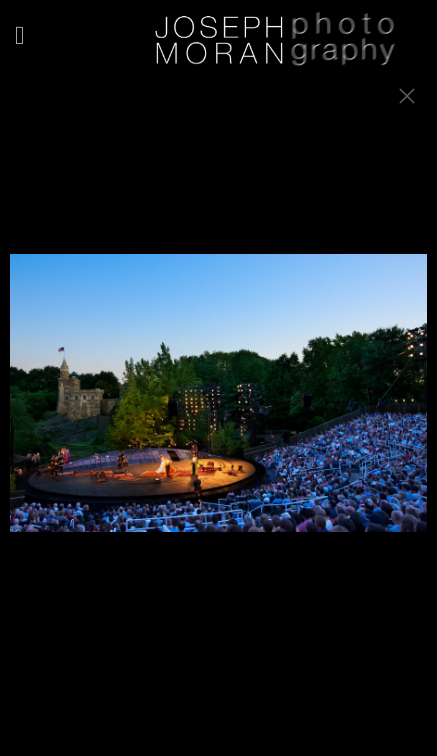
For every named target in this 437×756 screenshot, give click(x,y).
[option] (218, 403)
